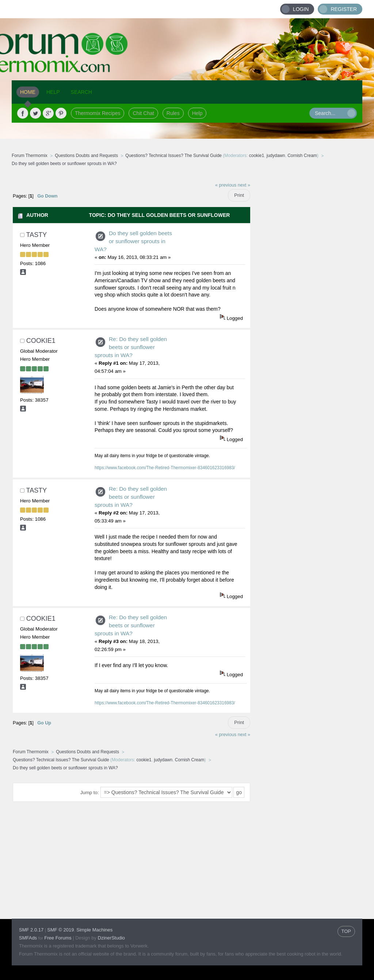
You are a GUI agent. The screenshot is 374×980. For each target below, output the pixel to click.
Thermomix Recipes (98, 113)
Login (301, 9)
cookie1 (257, 156)
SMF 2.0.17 (31, 930)
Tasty (36, 235)
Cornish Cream (302, 156)
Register (344, 9)
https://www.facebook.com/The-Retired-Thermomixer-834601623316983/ (165, 468)
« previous (226, 185)
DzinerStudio (111, 938)
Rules (173, 113)
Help (197, 113)
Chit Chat (143, 113)
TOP (346, 931)
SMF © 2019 (60, 930)
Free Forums (58, 938)
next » (244, 185)
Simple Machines (94, 930)
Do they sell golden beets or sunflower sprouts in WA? (133, 241)
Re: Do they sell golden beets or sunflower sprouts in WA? (131, 347)
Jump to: (90, 793)
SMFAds (28, 938)
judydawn (276, 156)
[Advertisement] (306, 287)
